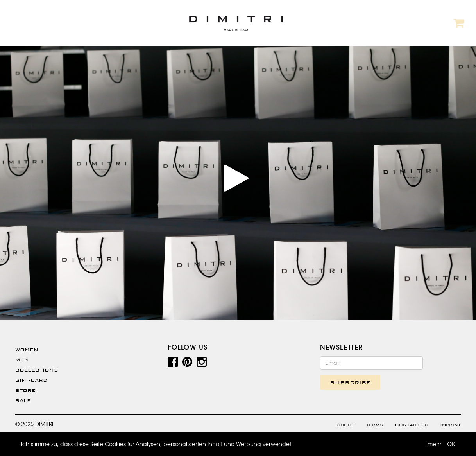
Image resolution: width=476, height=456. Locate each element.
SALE (23, 400)
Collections (37, 370)
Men (22, 360)
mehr (435, 444)
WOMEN (27, 350)
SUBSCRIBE (350, 382)
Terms (374, 425)
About (345, 425)
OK (451, 444)
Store (25, 390)
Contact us (412, 425)
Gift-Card (31, 380)
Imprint (450, 425)
